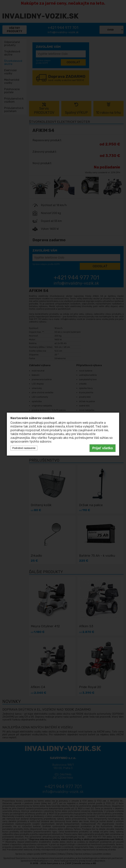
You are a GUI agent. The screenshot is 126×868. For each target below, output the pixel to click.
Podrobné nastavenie (24, 448)
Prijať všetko (103, 448)
